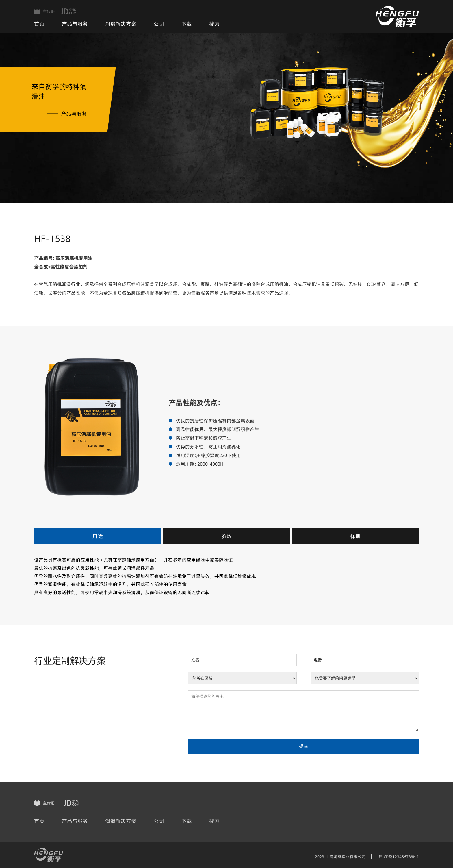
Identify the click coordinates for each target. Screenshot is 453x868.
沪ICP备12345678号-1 (399, 857)
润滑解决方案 (121, 24)
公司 (159, 24)
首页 (39, 24)
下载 (187, 24)
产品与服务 (75, 24)
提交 (304, 746)
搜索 (214, 24)
